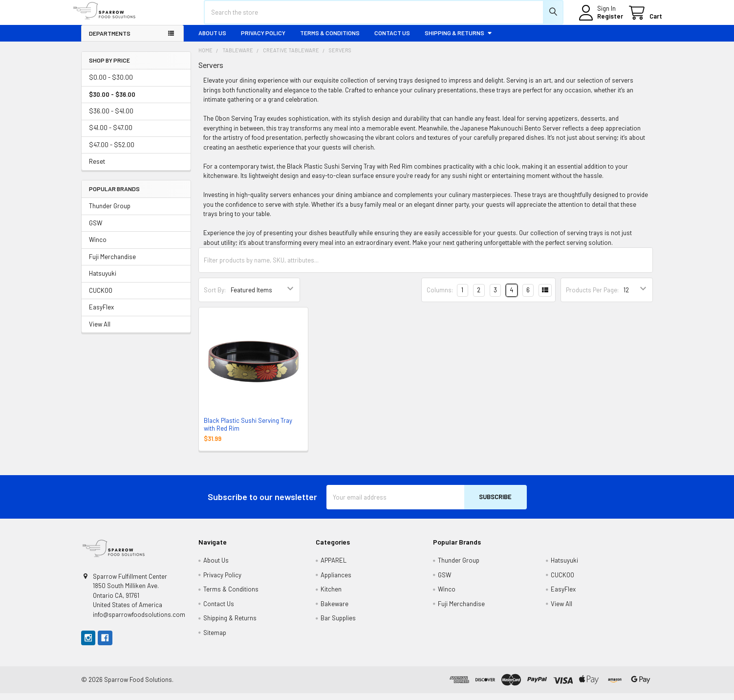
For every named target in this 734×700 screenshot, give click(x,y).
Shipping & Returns (459, 40)
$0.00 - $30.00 (111, 84)
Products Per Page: (592, 297)
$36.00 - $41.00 (111, 118)
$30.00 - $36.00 (112, 101)
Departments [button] (110, 40)
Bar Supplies (338, 625)
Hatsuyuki (103, 281)
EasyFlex (101, 314)
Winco (98, 247)
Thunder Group (110, 213)
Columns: (440, 297)
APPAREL (334, 567)
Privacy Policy (263, 40)
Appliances (336, 582)
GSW (96, 230)
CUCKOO (101, 297)
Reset (97, 169)
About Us (212, 40)
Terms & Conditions (330, 40)
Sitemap (215, 639)
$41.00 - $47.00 (111, 135)
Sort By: (215, 297)
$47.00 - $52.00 (112, 152)
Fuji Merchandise (112, 263)
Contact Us (392, 40)
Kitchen (331, 596)
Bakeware (335, 611)
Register (601, 21)
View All (100, 331)
